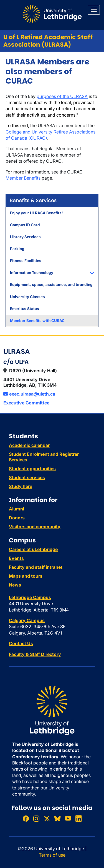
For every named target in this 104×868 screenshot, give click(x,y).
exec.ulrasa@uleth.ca (29, 394)
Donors (17, 518)
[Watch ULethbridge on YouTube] (68, 818)
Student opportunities (32, 469)
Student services (27, 477)
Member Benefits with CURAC (37, 321)
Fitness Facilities (26, 261)
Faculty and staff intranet (36, 567)
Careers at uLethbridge (33, 549)
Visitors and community (35, 527)
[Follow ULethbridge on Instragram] (36, 818)
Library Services (25, 237)
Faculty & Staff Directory (35, 654)
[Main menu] (94, 10)
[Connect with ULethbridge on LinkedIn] (78, 818)
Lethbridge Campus (30, 597)
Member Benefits (23, 178)
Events (16, 558)
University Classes (27, 297)
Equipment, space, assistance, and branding (51, 285)
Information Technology (32, 273)
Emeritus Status (25, 309)
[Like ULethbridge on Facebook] (26, 818)
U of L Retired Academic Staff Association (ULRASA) (48, 41)
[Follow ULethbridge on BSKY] (57, 818)
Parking (17, 249)
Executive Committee (26, 403)
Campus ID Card (25, 225)
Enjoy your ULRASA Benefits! (36, 213)
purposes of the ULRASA (62, 96)
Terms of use (52, 855)
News (15, 585)
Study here (21, 486)
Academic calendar (29, 445)
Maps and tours (26, 576)
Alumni (17, 509)
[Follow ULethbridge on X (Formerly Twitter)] (47, 818)
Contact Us (21, 643)
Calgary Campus (27, 620)
